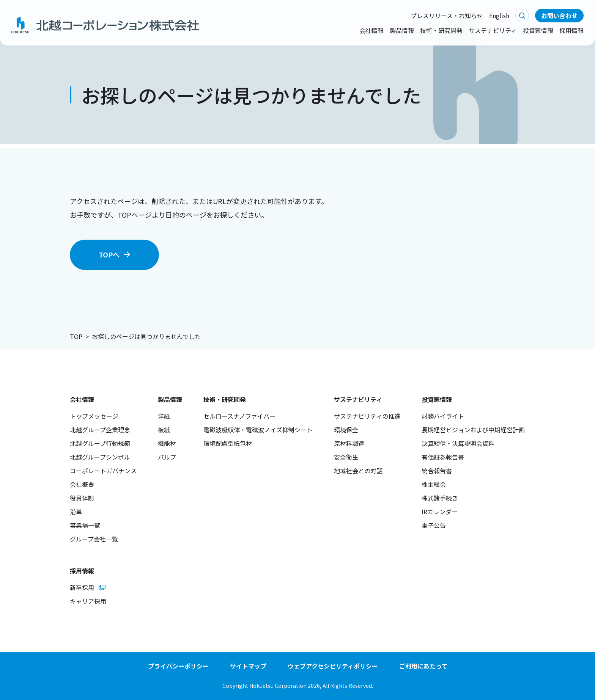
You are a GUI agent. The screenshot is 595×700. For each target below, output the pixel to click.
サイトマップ (248, 666)
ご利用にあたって (423, 666)
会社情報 (371, 30)
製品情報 (402, 30)
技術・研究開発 (441, 30)
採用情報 (571, 30)
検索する (522, 16)
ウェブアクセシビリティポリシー (333, 666)
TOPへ (109, 254)
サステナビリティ (493, 30)
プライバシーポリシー (178, 666)
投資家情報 (538, 30)
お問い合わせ (559, 16)
